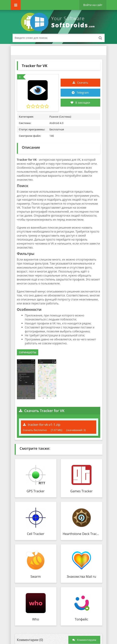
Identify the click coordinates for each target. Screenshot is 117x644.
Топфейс (81, 619)
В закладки (80, 103)
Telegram (83, 93)
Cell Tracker (36, 534)
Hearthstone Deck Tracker (82, 534)
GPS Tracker (35, 491)
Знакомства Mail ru (81, 577)
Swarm (36, 577)
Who (35, 619)
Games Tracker (82, 491)
